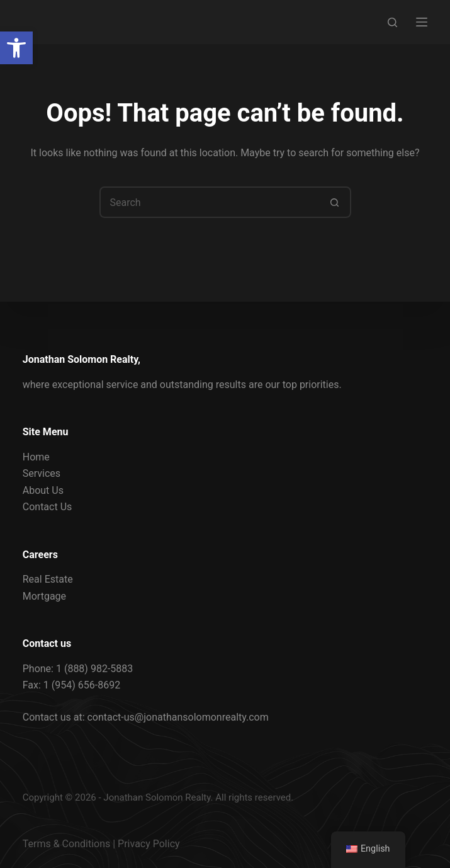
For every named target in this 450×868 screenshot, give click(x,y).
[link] (16, 48)
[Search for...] (210, 202)
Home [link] (36, 457)
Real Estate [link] (48, 579)
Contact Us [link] (48, 507)
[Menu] (422, 22)
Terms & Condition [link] (64, 844)
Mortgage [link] (44, 596)
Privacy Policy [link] (149, 844)
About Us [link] (43, 490)
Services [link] (42, 473)
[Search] (392, 22)
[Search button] (335, 202)
